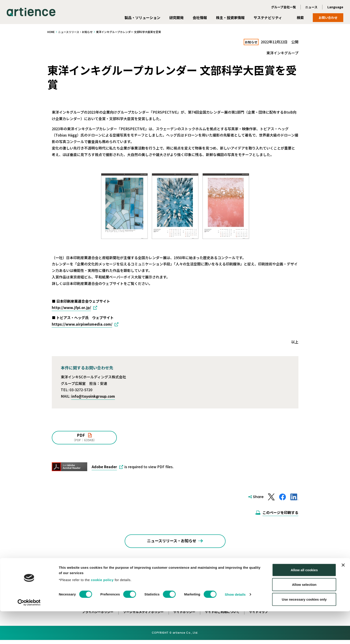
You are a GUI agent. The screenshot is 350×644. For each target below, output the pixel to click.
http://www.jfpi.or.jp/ (71, 308)
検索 (300, 18)
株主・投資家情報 (230, 18)
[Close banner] (343, 598)
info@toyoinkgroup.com (93, 396)
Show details (235, 627)
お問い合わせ (328, 18)
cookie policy (102, 612)
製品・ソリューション (142, 18)
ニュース (311, 7)
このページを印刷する (280, 513)
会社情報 (200, 18)
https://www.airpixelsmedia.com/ (82, 324)
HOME (51, 32)
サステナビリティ (268, 18)
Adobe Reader (104, 467)
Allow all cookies (304, 603)
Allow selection (304, 617)
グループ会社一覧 (284, 7)
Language (335, 7)
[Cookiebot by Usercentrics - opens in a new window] (29, 635)
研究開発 (176, 18)
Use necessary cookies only (304, 632)
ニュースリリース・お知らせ (75, 32)
